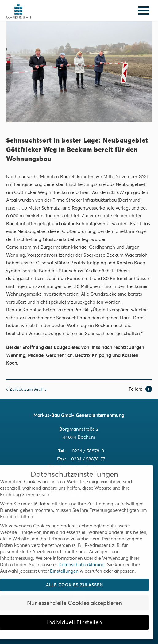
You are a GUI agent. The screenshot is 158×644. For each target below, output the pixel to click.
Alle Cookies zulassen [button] (75, 585)
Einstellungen (64, 571)
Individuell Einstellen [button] (74, 622)
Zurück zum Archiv (26, 389)
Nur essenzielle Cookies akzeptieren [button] (75, 603)
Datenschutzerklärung (81, 565)
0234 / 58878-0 (88, 451)
